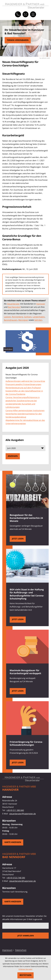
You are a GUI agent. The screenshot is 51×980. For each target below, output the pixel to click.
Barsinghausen (11, 320)
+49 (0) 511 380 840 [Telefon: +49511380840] (15, 810)
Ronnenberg (17, 317)
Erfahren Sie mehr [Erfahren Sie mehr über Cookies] (26, 969)
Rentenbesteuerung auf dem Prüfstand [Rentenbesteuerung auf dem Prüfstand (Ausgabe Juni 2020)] (23, 388)
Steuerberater (13, 304)
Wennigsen (23, 320)
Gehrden (38, 320)
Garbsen (28, 317)
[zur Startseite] (26, 6)
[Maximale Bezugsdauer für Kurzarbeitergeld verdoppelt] (18, 691)
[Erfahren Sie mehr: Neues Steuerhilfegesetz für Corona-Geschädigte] (18, 40)
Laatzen (7, 317)
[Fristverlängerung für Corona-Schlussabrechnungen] (18, 763)
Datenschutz (21, 950)
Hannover (41, 304)
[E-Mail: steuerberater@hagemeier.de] (26, 14)
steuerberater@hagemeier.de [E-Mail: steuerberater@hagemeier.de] (23, 814)
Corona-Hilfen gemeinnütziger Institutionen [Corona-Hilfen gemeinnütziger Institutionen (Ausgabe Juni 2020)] (25, 411)
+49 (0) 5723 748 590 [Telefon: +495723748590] (16, 878)
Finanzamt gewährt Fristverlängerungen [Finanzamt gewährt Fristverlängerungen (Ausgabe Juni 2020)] (23, 384)
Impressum (7, 950)
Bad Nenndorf (14, 307)
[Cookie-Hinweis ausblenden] (26, 975)
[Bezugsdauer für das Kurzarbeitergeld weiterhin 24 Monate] (18, 539)
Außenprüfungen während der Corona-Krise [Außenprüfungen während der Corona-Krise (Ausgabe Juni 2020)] (25, 381)
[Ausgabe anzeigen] (13, 456)
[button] (18, 14)
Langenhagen (39, 317)
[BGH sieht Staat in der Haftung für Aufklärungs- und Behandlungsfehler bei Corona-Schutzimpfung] (18, 620)
